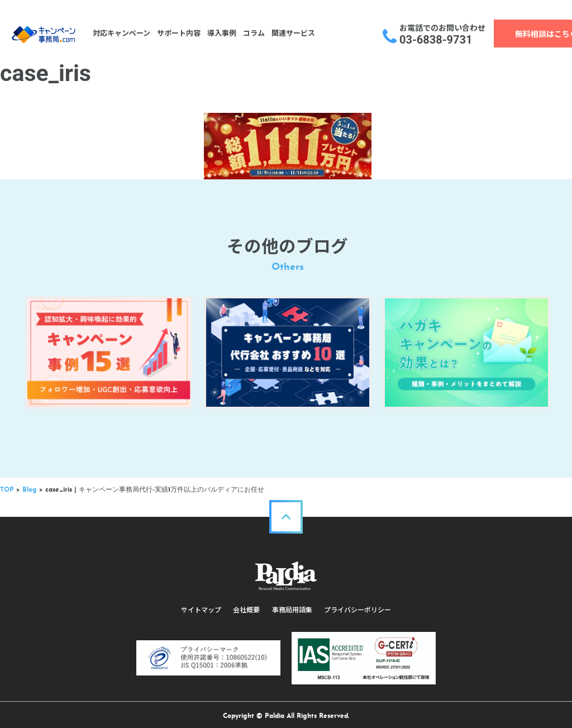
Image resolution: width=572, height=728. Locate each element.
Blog (30, 486)
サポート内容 (178, 33)
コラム (253, 33)
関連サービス (292, 33)
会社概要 (247, 606)
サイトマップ (202, 606)
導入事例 (221, 33)
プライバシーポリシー (356, 606)
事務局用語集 (292, 606)
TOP (7, 486)
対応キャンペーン (120, 33)
